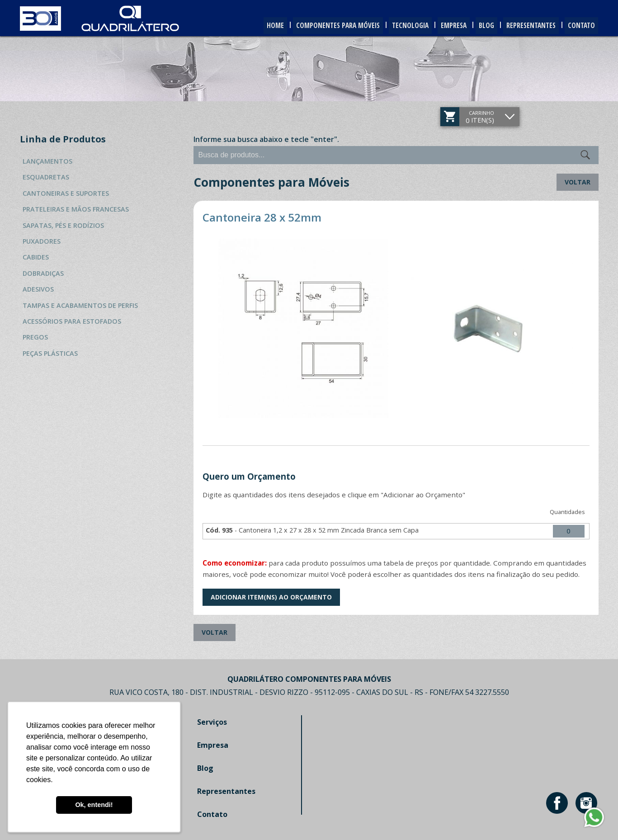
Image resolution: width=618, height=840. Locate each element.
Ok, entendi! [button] (94, 805)
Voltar (578, 182)
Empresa (442, 26)
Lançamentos (47, 161)
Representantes (526, 26)
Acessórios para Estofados (72, 321)
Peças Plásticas (50, 353)
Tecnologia (394, 26)
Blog (478, 26)
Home (250, 26)
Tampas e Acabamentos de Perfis (80, 305)
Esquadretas (46, 177)
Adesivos (38, 289)
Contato (580, 26)
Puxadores (42, 241)
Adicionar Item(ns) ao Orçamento (271, 597)
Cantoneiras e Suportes (66, 193)
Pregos (35, 337)
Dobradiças (43, 273)
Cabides (36, 257)
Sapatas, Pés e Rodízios (63, 225)
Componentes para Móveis (317, 26)
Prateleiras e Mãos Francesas (76, 209)
